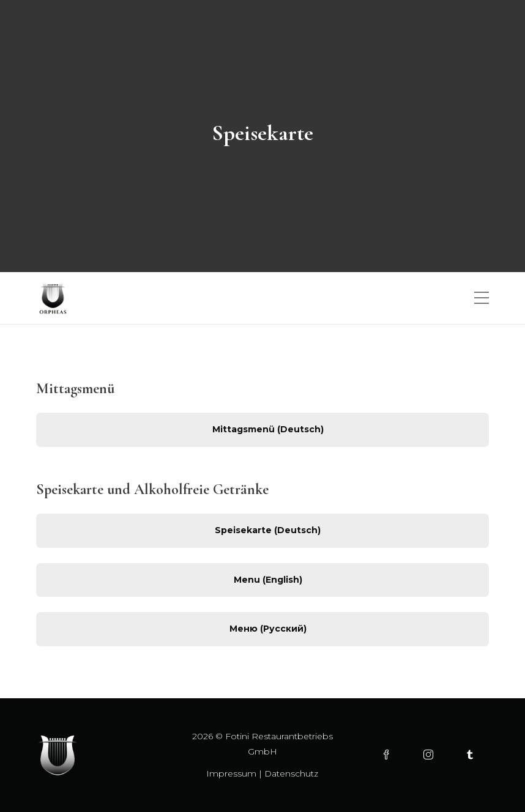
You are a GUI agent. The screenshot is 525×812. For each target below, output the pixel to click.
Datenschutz (291, 773)
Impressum (231, 773)
